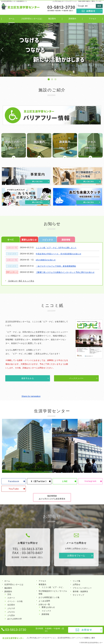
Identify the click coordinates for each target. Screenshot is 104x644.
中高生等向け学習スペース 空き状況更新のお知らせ (58, 254)
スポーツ (11, 598)
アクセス (42, 581)
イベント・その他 (15, 601)
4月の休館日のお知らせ (46, 260)
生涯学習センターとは (14, 584)
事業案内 (42, 584)
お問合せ (90, 11)
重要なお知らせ (29, 240)
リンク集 (77, 581)
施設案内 (8, 588)
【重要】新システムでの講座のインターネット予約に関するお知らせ (65, 272)
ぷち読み (11, 615)
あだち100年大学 (15, 619)
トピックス (48, 240)
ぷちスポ (11, 608)
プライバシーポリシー (82, 588)
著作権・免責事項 (80, 591)
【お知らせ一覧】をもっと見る (21, 281)
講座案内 (8, 591)
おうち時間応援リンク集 (49, 597)
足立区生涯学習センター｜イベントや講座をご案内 (76, 638)
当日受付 (11, 605)
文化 (9, 594)
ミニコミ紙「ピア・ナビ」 (53, 587)
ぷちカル (11, 612)
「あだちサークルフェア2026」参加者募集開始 (56, 266)
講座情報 (66, 240)
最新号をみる (28, 378)
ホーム (7, 581)
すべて (11, 240)
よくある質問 (44, 601)
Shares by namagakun (31, 396)
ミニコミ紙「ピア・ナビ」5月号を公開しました (56, 248)
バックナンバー (76, 378)
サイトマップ (78, 595)
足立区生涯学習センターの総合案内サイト (14, 1)
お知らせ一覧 (12, 248)
